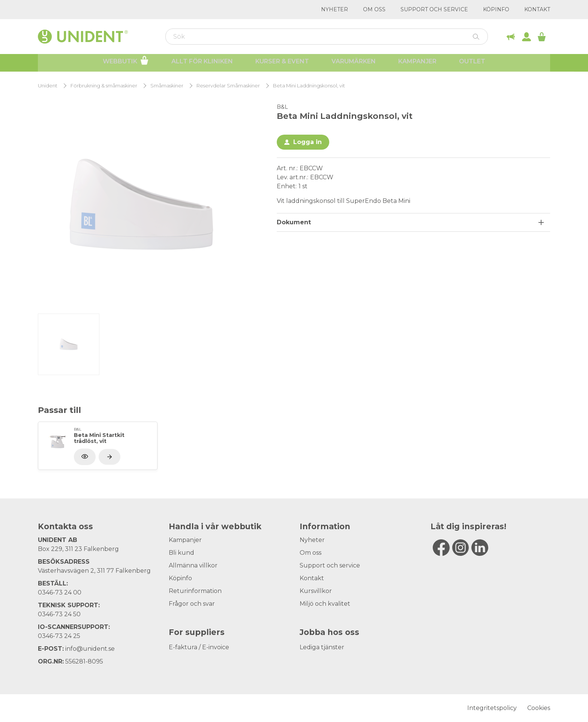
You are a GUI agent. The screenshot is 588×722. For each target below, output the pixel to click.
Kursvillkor (316, 591)
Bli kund (181, 553)
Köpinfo (496, 9)
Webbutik (126, 63)
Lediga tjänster (322, 647)
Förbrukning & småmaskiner (104, 86)
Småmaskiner (167, 86)
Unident (48, 86)
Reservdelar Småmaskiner (228, 86)
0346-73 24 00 (60, 592)
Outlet (472, 64)
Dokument (294, 222)
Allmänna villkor (193, 565)
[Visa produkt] (109, 457)
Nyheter (334, 9)
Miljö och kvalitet (325, 604)
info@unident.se (90, 649)
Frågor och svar (192, 604)
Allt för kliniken (202, 64)
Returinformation (195, 591)
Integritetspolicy (492, 708)
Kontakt (537, 9)
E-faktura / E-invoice (199, 647)
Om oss (374, 9)
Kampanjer (417, 64)
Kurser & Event (282, 64)
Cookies (539, 708)
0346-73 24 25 (59, 636)
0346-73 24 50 (59, 614)
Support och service (434, 9)
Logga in (307, 142)
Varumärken (354, 64)
